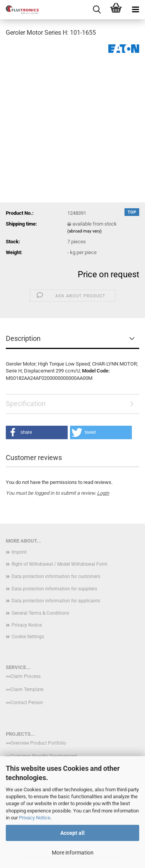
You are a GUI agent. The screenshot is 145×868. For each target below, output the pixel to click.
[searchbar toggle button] (97, 10)
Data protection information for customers (56, 576)
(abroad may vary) (84, 231)
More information (73, 853)
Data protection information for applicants (56, 601)
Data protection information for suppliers (54, 589)
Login (103, 493)
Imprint (19, 552)
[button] (37, 432)
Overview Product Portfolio (38, 743)
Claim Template (27, 689)
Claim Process (26, 676)
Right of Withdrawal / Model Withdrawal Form (60, 564)
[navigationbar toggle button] (135, 10)
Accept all (72, 833)
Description (23, 338)
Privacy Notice (35, 818)
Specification (26, 404)
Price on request (108, 274)
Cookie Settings (28, 637)
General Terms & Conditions (40, 613)
